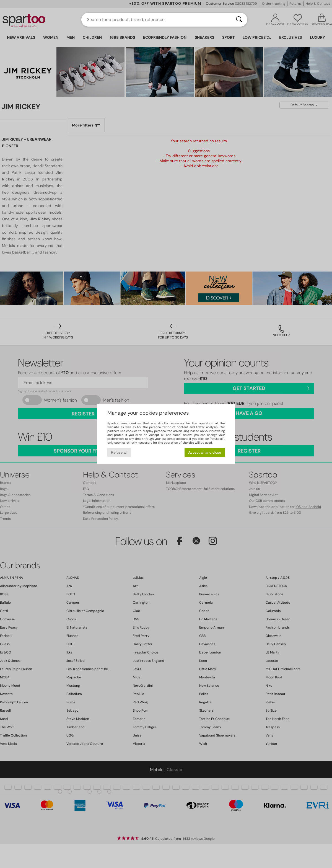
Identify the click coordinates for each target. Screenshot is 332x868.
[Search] (239, 20)
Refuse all (119, 452)
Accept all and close (205, 452)
